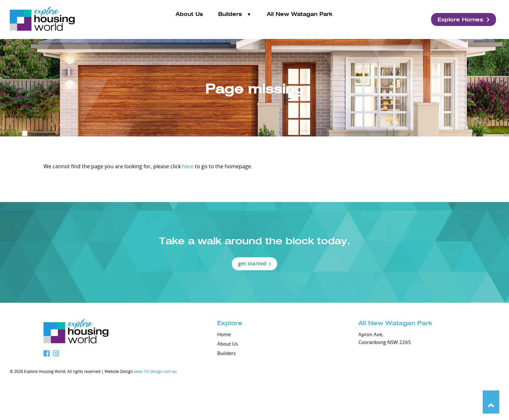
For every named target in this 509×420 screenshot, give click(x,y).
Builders (230, 19)
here (188, 166)
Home (224, 334)
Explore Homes (464, 19)
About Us (189, 19)
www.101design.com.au (155, 371)
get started (255, 263)
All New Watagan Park (300, 19)
